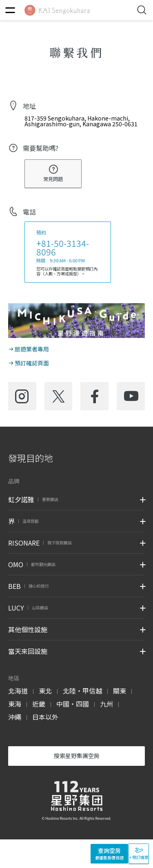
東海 (15, 704)
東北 (45, 691)
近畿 (39, 704)
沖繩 (15, 717)
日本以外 (45, 717)
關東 (120, 691)
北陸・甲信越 (82, 691)
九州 (106, 704)
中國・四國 (73, 704)
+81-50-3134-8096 (63, 247)
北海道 (18, 691)
